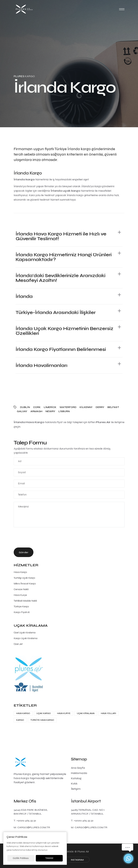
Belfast (113, 407)
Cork (37, 407)
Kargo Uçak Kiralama (26, 638)
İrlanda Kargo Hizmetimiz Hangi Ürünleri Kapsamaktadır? (64, 257)
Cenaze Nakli (21, 589)
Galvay (22, 411)
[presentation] (38, 538)
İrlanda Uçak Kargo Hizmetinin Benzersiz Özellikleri (64, 331)
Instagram (77, 860)
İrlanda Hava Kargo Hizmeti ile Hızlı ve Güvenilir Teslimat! (61, 236)
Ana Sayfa (78, 768)
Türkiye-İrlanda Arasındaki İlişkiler (56, 312)
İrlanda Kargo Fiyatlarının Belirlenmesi (61, 349)
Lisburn (64, 411)
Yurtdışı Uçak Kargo (24, 578)
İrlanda (24, 296)
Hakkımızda (79, 773)
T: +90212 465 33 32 (25, 821)
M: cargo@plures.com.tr (32, 827)
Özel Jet (18, 644)
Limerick (50, 407)
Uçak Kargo (44, 713)
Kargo (20, 720)
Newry (50, 411)
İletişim (76, 789)
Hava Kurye (20, 595)
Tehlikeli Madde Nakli (25, 601)
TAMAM (49, 858)
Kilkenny (86, 407)
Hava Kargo (20, 572)
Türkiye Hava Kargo (42, 720)
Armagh (36, 411)
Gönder (24, 552)
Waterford (68, 407)
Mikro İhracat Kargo (25, 584)
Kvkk (74, 784)
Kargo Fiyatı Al (22, 612)
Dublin (25, 407)
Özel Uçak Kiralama (25, 633)
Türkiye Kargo (21, 606)
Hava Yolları (108, 713)
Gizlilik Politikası (21, 858)
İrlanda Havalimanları (41, 365)
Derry (100, 407)
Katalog (76, 778)
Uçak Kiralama (86, 713)
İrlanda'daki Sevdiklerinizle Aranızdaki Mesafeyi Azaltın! (60, 278)
